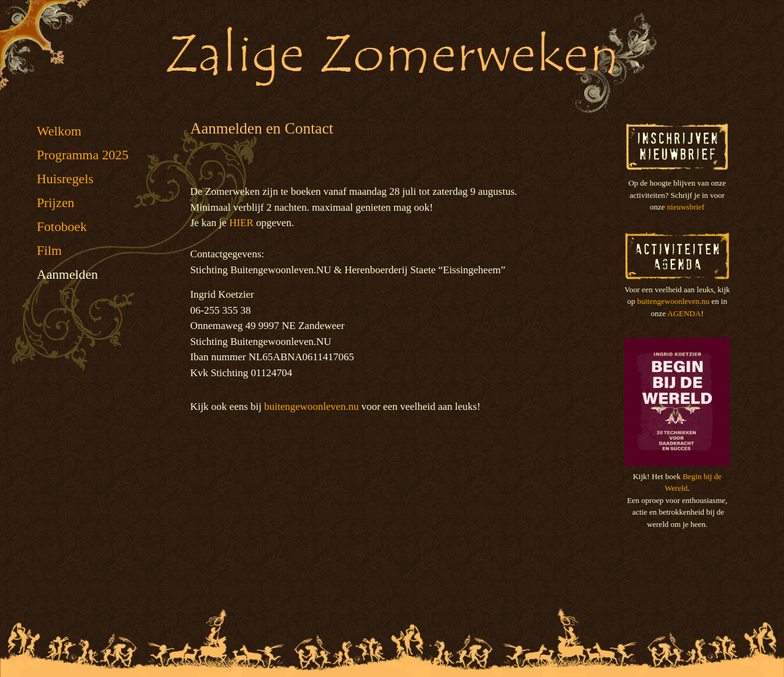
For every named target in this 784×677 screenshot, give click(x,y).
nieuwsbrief (686, 207)
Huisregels (65, 179)
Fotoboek (62, 227)
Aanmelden (67, 274)
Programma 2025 (83, 155)
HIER (241, 223)
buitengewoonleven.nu (311, 407)
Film (49, 251)
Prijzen (55, 203)
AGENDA (684, 313)
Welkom (59, 131)
